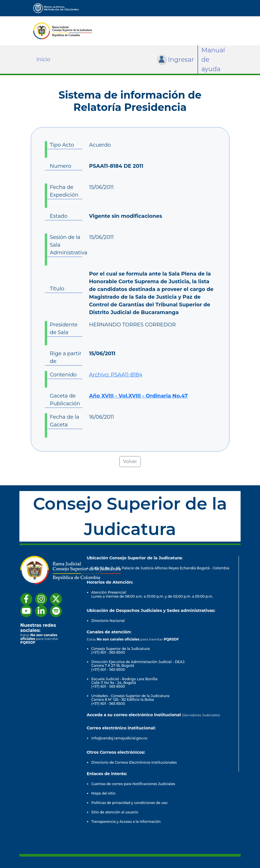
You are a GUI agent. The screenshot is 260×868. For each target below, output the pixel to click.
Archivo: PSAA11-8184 (116, 375)
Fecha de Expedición (64, 191)
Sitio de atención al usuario (115, 812)
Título (57, 289)
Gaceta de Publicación (65, 400)
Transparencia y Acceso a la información (126, 822)
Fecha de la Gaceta (65, 421)
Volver (130, 461)
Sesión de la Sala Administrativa (66, 245)
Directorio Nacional (108, 621)
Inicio (44, 59)
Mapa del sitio (103, 793)
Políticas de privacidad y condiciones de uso (129, 803)
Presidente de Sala (64, 329)
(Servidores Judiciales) (201, 715)
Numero (61, 166)
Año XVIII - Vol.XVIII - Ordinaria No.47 (138, 396)
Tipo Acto (62, 145)
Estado (59, 216)
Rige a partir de (66, 357)
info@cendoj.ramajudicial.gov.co (119, 738)
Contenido (63, 375)
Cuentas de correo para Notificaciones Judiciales (133, 784)
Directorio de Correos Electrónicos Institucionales (134, 762)
